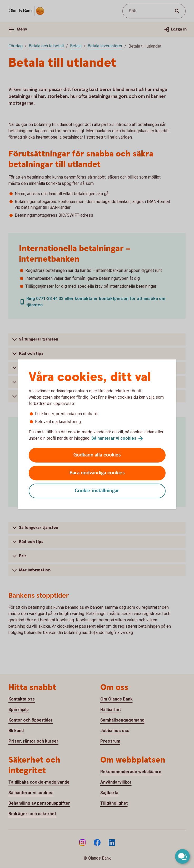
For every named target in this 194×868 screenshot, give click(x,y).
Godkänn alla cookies (97, 455)
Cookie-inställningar (97, 491)
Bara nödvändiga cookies (97, 473)
